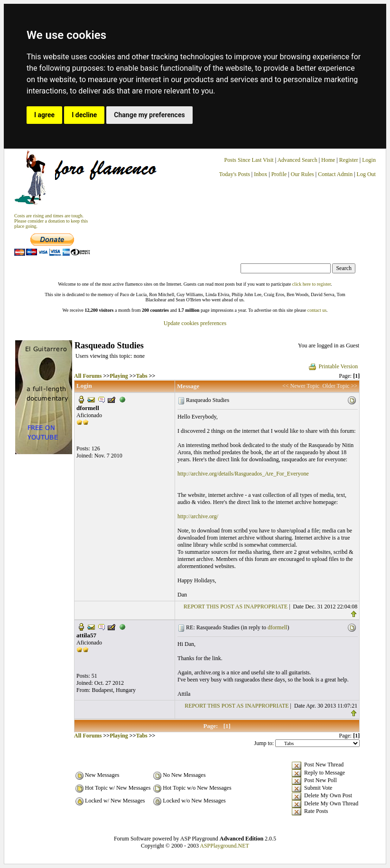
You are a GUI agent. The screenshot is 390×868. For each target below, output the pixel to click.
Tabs (141, 376)
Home (328, 160)
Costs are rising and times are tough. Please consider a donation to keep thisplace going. (51, 221)
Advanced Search (297, 160)
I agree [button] (44, 115)
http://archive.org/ (198, 516)
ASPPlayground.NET (224, 846)
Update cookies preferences (195, 323)
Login (369, 160)
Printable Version (333, 366)
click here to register (311, 284)
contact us (317, 310)
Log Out (366, 174)
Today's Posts (235, 174)
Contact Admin (335, 174)
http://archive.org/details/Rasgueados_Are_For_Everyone (243, 474)
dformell (277, 627)
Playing (119, 376)
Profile (279, 174)
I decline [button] (84, 115)
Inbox (260, 174)
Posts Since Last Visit (249, 160)
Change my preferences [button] (149, 115)
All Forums (88, 376)
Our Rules (302, 174)
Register (349, 160)
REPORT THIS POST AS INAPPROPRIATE (236, 607)
